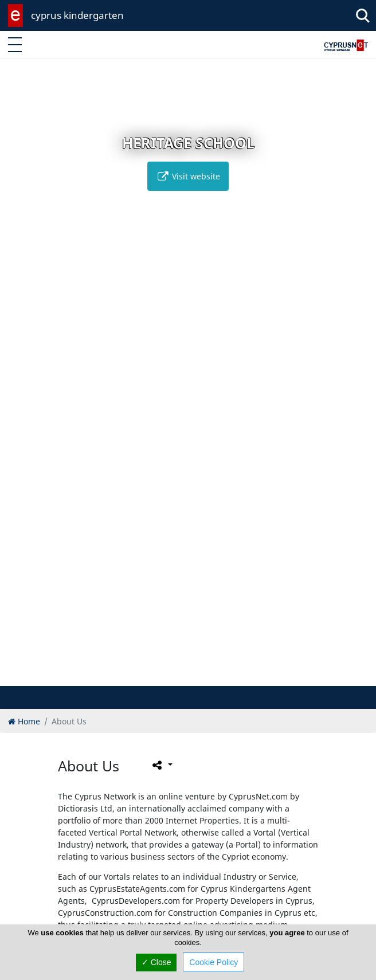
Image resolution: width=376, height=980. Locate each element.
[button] (170, 675)
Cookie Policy (214, 962)
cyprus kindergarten (77, 15)
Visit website (188, 176)
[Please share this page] (161, 765)
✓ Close (156, 962)
